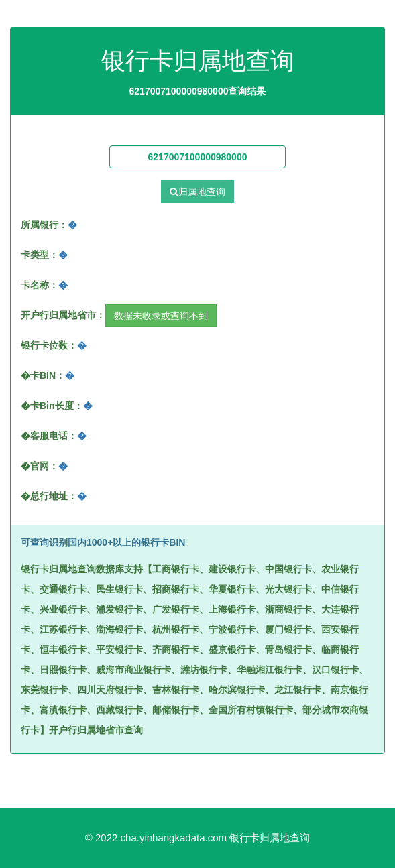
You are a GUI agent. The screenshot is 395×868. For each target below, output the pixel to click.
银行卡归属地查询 (270, 838)
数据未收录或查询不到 (161, 316)
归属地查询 (197, 192)
